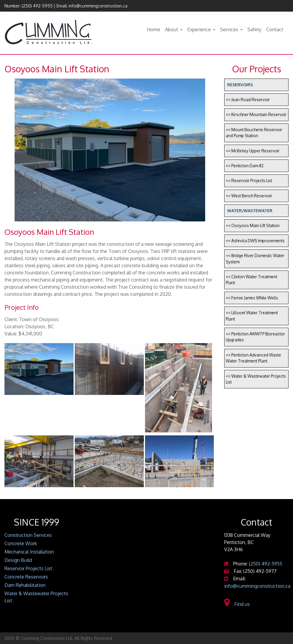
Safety (254, 29)
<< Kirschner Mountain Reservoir (256, 114)
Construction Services (28, 535)
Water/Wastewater (250, 211)
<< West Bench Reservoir (249, 196)
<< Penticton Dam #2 (245, 166)
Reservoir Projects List (28, 568)
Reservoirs (240, 85)
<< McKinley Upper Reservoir (253, 151)
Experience (199, 29)
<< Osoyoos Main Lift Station (253, 225)
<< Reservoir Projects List (249, 180)
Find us (237, 604)
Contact (275, 29)
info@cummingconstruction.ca (98, 6)
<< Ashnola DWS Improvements (255, 241)
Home (153, 29)
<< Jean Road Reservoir (248, 100)
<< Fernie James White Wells (252, 298)
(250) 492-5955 (37, 6)
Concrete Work (21, 543)
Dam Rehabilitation (25, 585)
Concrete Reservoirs (26, 577)
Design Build (18, 560)
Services (229, 29)
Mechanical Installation (29, 552)
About (172, 29)
